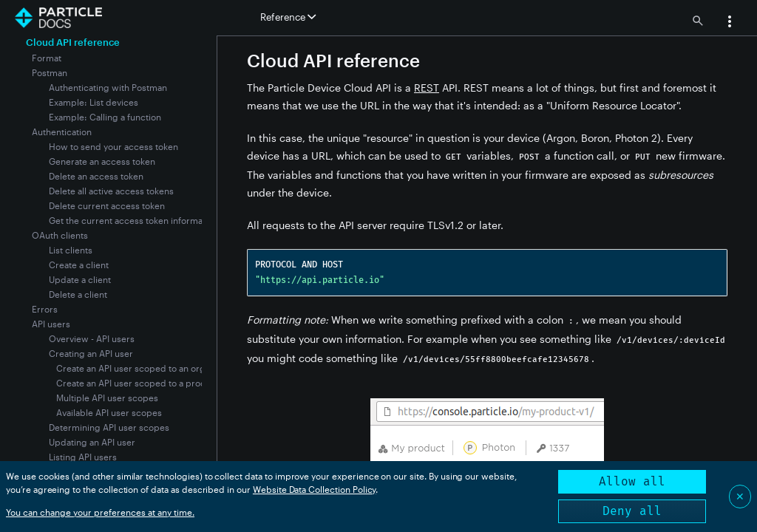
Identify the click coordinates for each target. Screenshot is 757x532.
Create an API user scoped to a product (138, 383)
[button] (730, 23)
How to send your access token (113, 146)
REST (427, 88)
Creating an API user (91, 353)
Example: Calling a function (105, 117)
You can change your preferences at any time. (100, 512)
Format (47, 58)
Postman (50, 72)
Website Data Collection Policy (315, 489)
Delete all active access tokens (111, 191)
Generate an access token (102, 161)
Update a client (80, 279)
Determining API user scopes (109, 427)
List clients (71, 250)
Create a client (79, 265)
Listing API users (83, 457)
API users (51, 324)
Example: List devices (94, 102)
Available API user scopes (109, 412)
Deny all (632, 511)
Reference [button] (288, 17)
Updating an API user (92, 442)
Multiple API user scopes (107, 398)
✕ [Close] (740, 496)
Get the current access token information (133, 220)
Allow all (632, 481)
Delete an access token (96, 176)
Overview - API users (92, 338)
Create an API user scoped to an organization (149, 368)
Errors (45, 309)
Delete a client (78, 294)
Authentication (62, 132)
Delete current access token (107, 205)
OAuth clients (60, 235)
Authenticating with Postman (108, 87)
